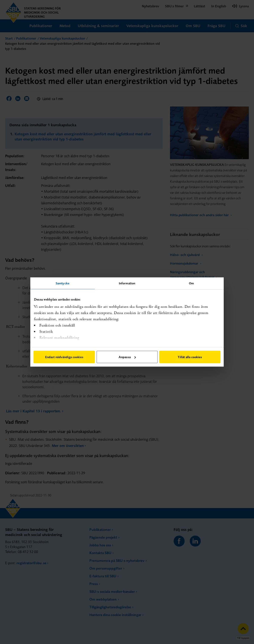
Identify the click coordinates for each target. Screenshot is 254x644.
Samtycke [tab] (63, 283)
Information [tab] (127, 283)
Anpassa (127, 357)
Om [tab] (191, 283)
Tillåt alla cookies (190, 357)
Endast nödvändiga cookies (64, 357)
